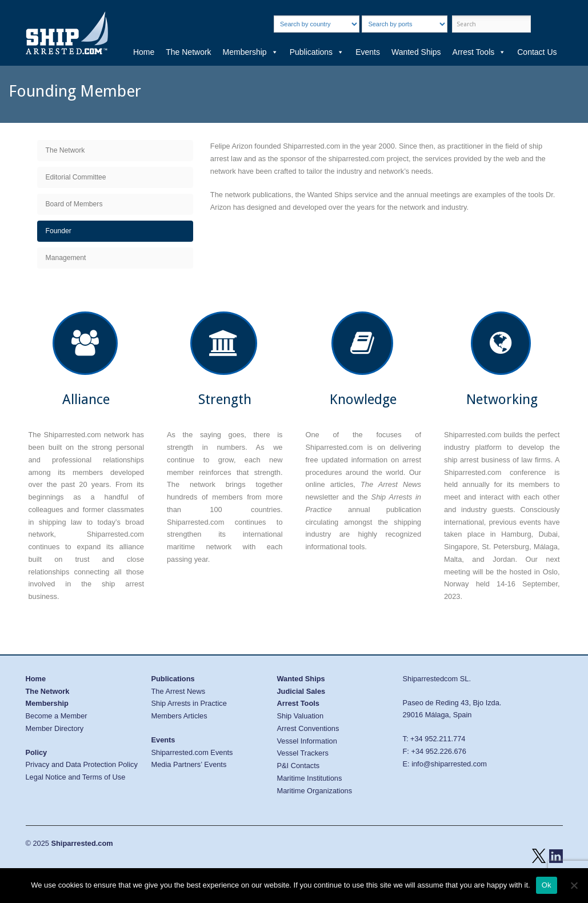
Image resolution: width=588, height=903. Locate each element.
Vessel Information (307, 741)
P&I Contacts (299, 766)
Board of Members (74, 204)
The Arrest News (179, 691)
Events (368, 52)
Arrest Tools (479, 52)
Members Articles (179, 716)
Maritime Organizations (315, 791)
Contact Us (537, 52)
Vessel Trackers (303, 753)
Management (66, 258)
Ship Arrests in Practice (189, 703)
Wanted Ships (416, 52)
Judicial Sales (301, 691)
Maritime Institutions (310, 778)
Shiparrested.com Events (192, 752)
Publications (317, 52)
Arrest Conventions (308, 728)
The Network (188, 52)
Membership (251, 52)
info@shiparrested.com (449, 764)
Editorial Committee (76, 177)
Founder (59, 231)
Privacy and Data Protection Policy (82, 764)
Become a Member (57, 716)
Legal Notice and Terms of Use (76, 777)
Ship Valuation (301, 716)
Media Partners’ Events (189, 764)
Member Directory (55, 728)
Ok (547, 885)
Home (144, 52)
